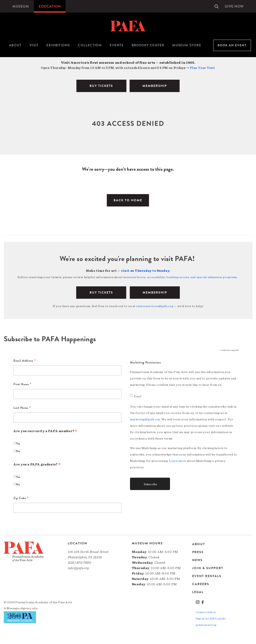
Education (50, 6)
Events (116, 45)
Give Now (234, 6)
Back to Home (128, 200)
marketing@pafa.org (145, 419)
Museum (21, 6)
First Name (22, 385)
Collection (90, 45)
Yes (18, 444)
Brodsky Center (148, 45)
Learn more (178, 461)
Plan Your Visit (202, 68)
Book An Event (232, 45)
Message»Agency (19, 608)
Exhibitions (58, 45)
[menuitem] (21, 6)
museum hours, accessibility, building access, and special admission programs (180, 277)
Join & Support (208, 568)
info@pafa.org (78, 568)
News (197, 560)
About (15, 45)
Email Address (24, 361)
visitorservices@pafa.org (155, 306)
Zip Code (21, 498)
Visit (34, 45)
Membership (155, 293)
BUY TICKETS (101, 86)
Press (198, 552)
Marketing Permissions (145, 362)
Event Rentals (207, 576)
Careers (201, 584)
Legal (198, 592)
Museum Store (187, 45)
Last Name (22, 408)
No (18, 451)
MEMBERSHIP (155, 86)
